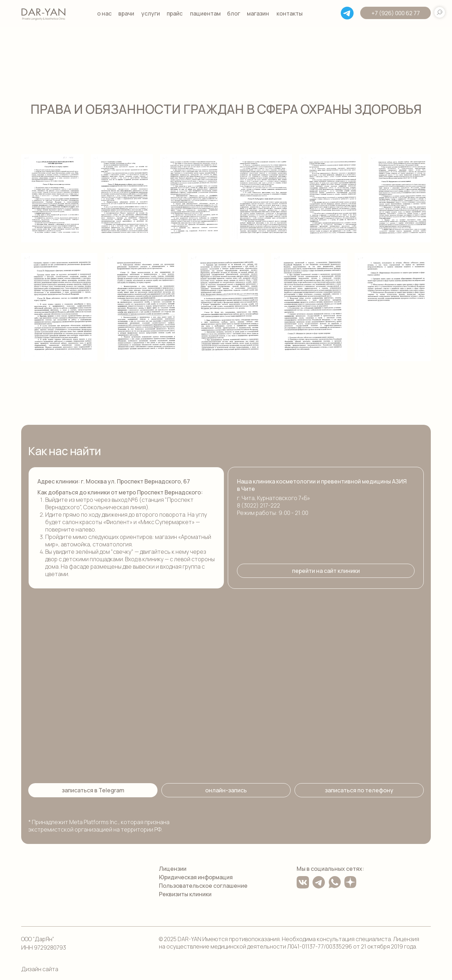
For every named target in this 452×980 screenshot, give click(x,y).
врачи (126, 13)
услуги (151, 13)
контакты (290, 13)
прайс (175, 13)
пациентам (205, 13)
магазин (258, 13)
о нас (104, 13)
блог (234, 13)
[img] (43, 13)
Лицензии (173, 869)
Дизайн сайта (40, 969)
